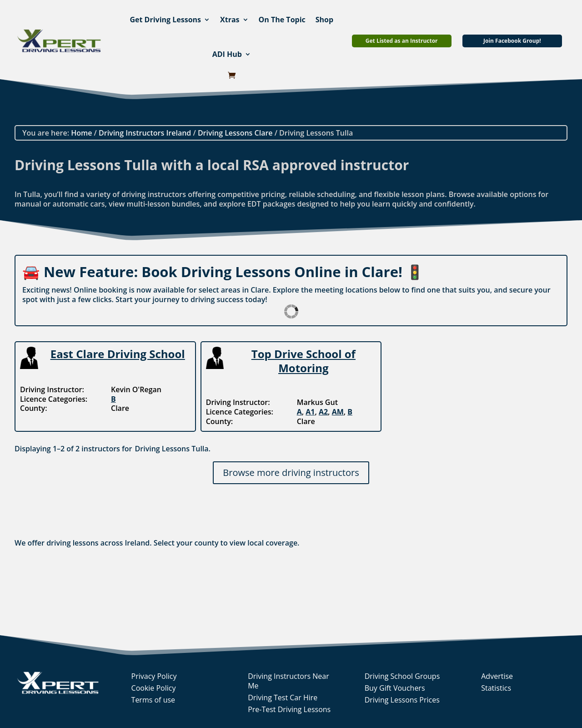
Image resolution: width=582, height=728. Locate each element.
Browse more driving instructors (291, 473)
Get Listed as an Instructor (402, 41)
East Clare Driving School (118, 354)
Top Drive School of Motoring (304, 361)
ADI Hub (227, 54)
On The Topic (282, 20)
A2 (323, 412)
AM (338, 412)
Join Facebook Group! (512, 41)
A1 (310, 412)
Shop (324, 20)
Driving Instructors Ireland (145, 133)
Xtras (230, 20)
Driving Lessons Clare (235, 133)
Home (81, 133)
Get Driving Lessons (165, 20)
